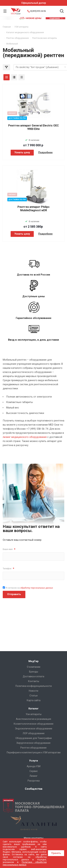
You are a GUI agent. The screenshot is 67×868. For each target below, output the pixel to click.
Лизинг (33, 776)
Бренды (34, 672)
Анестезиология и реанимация (33, 719)
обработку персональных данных (37, 588)
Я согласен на (29, 588)
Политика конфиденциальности (34, 686)
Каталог (33, 709)
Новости (33, 691)
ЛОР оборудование (34, 733)
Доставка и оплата (33, 676)
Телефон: (8, 569)
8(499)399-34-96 (38, 11)
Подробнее (45, 152)
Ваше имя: (9, 549)
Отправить (14, 594)
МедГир (33, 661)
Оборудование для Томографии (34, 738)
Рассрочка (34, 781)
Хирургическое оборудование (33, 743)
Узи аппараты (34, 714)
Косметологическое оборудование (34, 724)
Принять (56, 853)
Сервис (34, 771)
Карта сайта (34, 700)
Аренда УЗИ (34, 766)
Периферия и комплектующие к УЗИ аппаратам (34, 752)
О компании (34, 667)
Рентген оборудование (33, 748)
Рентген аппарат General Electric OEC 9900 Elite (33, 127)
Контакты (34, 681)
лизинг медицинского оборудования (25, 437)
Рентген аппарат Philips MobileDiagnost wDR (33, 209)
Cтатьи (33, 696)
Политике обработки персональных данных (25, 863)
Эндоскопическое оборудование (34, 729)
